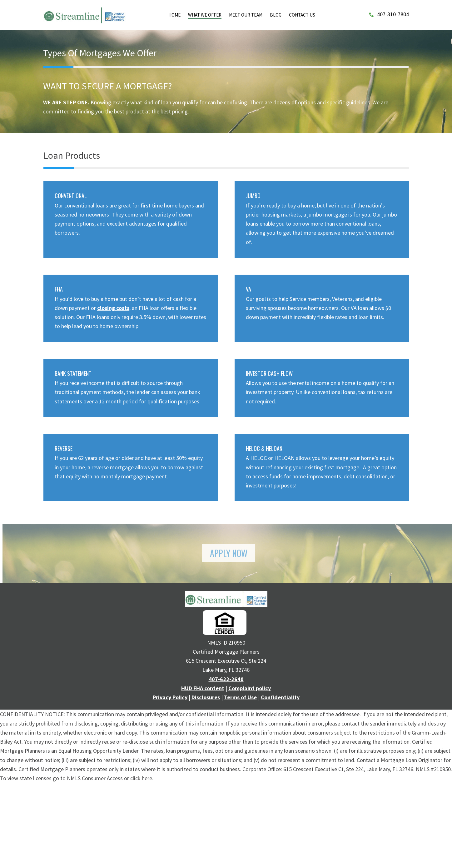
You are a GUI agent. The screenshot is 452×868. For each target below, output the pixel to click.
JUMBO (253, 196)
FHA (59, 289)
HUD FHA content (203, 688)
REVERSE (64, 448)
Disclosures (206, 697)
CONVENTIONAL (71, 196)
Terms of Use (240, 697)
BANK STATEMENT (73, 373)
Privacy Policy (170, 697)
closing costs (113, 308)
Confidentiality (280, 697)
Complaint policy (250, 688)
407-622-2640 (226, 679)
